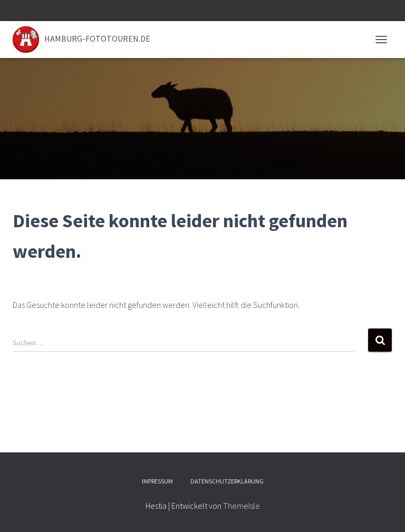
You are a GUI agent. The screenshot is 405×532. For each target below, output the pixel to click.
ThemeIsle (242, 506)
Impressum (157, 481)
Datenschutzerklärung (227, 481)
